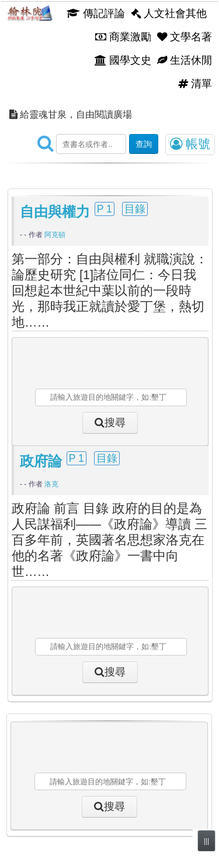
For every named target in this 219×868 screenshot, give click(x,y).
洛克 (51, 484)
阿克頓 (55, 235)
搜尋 (115, 423)
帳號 (190, 144)
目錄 (135, 209)
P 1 (105, 209)
